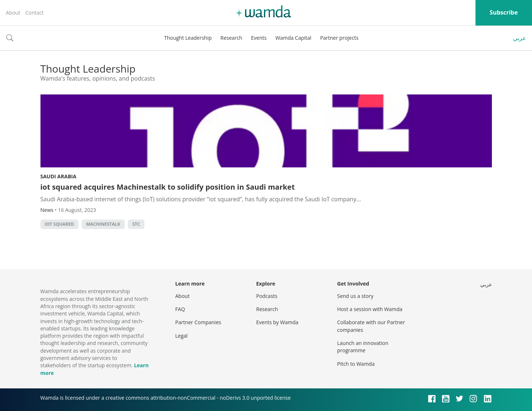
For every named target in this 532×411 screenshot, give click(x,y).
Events (259, 38)
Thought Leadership (188, 38)
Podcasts (267, 296)
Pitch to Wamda (356, 364)
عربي (520, 38)
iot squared (60, 224)
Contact (34, 13)
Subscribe (504, 12)
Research (232, 38)
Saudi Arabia (59, 176)
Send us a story (355, 296)
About (13, 13)
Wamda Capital (293, 38)
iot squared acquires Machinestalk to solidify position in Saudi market (168, 187)
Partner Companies (198, 322)
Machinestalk (103, 224)
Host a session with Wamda (370, 309)
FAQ (180, 309)
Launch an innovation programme (363, 347)
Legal (182, 336)
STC (136, 224)
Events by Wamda (277, 322)
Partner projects (339, 38)
